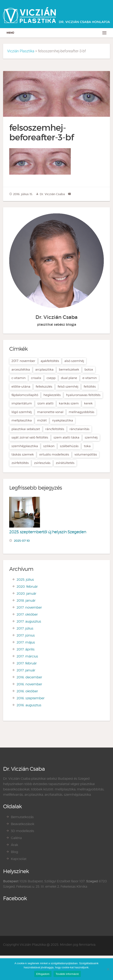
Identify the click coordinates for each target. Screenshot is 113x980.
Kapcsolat (19, 859)
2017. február (27, 663)
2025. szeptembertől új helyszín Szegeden (48, 532)
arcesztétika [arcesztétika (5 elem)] (21, 370)
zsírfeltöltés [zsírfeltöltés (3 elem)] (20, 463)
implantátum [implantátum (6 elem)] (22, 403)
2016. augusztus (29, 705)
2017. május (26, 642)
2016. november (29, 684)
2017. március (27, 656)
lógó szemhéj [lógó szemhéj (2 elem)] (22, 412)
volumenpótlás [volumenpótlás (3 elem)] (86, 455)
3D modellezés (22, 831)
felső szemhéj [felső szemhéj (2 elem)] (68, 387)
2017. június (26, 635)
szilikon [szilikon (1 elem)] (49, 446)
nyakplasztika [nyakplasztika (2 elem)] (63, 420)
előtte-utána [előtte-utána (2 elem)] (21, 387)
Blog (14, 852)
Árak (14, 845)
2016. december (29, 677)
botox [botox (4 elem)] (89, 370)
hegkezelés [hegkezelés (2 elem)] (52, 395)
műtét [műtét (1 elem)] (42, 420)
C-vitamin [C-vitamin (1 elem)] (19, 378)
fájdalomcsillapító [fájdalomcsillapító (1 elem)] (25, 395)
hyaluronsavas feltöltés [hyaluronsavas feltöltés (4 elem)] (83, 395)
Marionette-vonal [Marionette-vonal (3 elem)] (50, 412)
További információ (67, 974)
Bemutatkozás (22, 817)
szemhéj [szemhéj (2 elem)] (91, 437)
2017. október (27, 614)
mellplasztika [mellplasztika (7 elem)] (22, 420)
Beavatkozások (23, 824)
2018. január (26, 600)
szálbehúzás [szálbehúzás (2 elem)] (69, 446)
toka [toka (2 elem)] (87, 446)
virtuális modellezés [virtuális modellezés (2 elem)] (54, 455)
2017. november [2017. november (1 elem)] (23, 361)
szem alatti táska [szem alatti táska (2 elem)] (66, 437)
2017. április (26, 649)
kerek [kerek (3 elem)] (88, 403)
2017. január (26, 670)
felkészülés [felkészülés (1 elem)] (44, 387)
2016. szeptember (31, 698)
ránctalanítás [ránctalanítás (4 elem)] (79, 429)
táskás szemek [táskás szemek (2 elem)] (23, 455)
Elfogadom (43, 974)
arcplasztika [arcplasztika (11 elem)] (44, 370)
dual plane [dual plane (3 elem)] (69, 378)
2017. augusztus (29, 621)
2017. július (25, 628)
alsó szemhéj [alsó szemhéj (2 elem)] (74, 361)
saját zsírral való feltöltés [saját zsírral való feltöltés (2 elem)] (30, 437)
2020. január (26, 594)
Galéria (16, 838)
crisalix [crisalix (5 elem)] (36, 378)
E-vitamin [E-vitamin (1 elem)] (90, 378)
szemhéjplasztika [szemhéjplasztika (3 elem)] (25, 446)
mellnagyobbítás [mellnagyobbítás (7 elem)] (82, 412)
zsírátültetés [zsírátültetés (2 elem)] (65, 463)
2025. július (25, 580)
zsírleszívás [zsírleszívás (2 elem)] (42, 463)
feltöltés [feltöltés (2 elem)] (90, 387)
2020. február (27, 587)
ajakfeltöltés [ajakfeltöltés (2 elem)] (50, 361)
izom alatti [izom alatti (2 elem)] (45, 403)
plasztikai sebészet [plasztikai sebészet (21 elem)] (26, 429)
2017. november (29, 607)
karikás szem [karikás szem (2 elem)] (69, 403)
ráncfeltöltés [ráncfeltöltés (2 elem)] (55, 429)
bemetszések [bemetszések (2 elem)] (69, 370)
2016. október (27, 691)
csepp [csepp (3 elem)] (51, 378)
